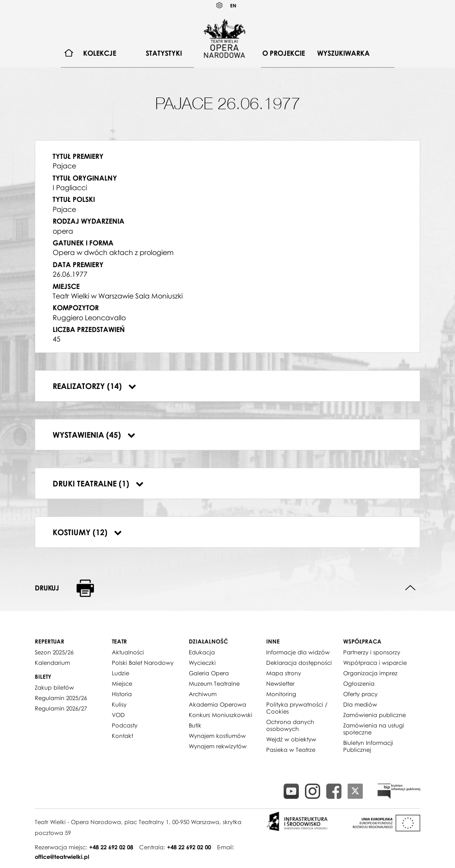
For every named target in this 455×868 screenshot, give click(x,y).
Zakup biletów (54, 687)
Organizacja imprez (370, 673)
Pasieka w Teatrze (291, 750)
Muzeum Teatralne (214, 684)
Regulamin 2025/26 (61, 698)
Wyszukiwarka (343, 53)
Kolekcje (100, 53)
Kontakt (122, 736)
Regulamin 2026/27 (61, 708)
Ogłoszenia (359, 684)
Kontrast (220, 5)
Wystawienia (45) (94, 435)
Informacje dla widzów (298, 652)
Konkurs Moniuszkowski (221, 715)
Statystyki (164, 53)
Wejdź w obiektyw (291, 739)
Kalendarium (52, 663)
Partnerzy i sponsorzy (372, 652)
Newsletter (280, 684)
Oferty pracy (360, 694)
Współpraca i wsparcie (375, 663)
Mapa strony (284, 673)
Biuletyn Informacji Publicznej (368, 746)
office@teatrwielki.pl (62, 857)
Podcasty (125, 725)
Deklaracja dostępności (299, 663)
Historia (122, 694)
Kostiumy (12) (87, 532)
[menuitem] (69, 53)
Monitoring (281, 694)
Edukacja (202, 652)
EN (233, 5)
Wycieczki (202, 663)
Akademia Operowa (217, 704)
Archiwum (203, 694)
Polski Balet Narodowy (143, 663)
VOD (118, 715)
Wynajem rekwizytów (218, 746)
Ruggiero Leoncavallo (89, 318)
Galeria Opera (209, 673)
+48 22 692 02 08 (111, 847)
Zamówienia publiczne (375, 715)
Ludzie (120, 673)
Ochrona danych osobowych (290, 725)
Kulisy (119, 704)
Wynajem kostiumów (217, 736)
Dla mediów (360, 704)
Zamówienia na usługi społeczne (374, 729)
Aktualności (128, 652)
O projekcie (284, 53)
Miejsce (122, 684)
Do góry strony (410, 588)
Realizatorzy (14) (94, 386)
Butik (195, 725)
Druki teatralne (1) (98, 483)
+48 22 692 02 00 (189, 847)
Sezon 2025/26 (54, 652)
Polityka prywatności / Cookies (297, 708)
